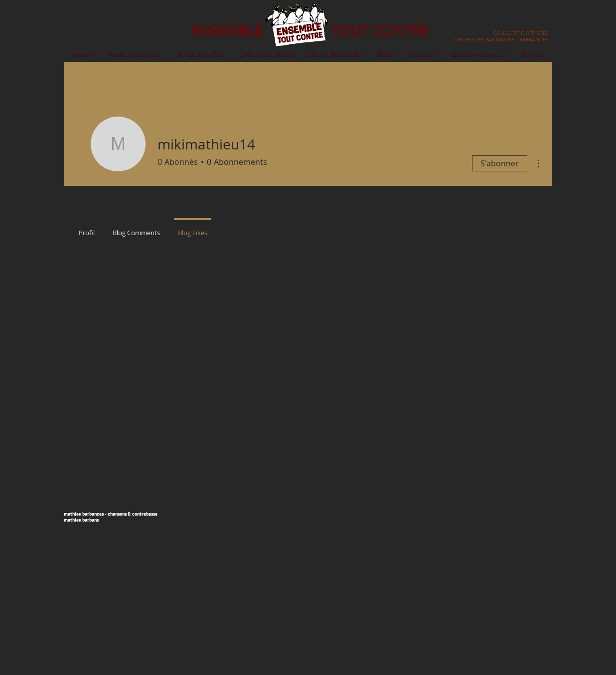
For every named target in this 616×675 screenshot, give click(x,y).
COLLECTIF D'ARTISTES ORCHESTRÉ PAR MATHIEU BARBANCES (502, 36)
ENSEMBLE (227, 31)
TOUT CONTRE (380, 31)
